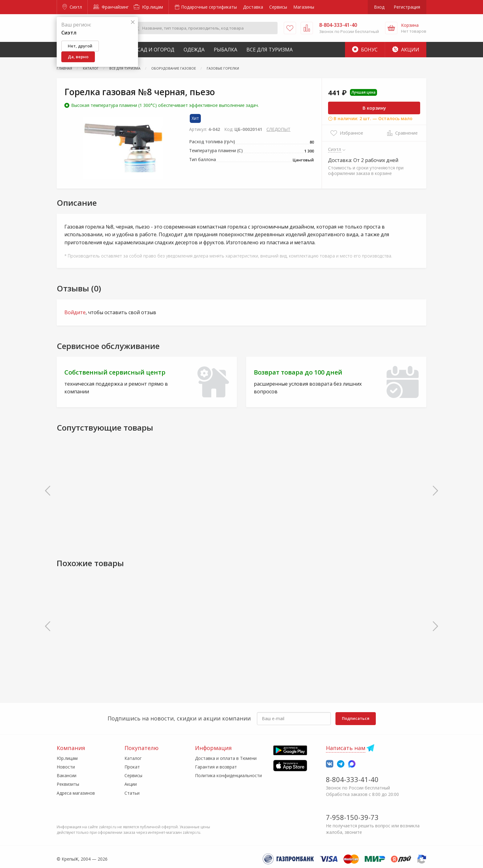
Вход (379, 7)
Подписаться (356, 718)
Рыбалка (225, 50)
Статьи (132, 793)
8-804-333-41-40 (352, 779)
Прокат (132, 767)
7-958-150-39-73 (352, 817)
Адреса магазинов (76, 793)
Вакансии (67, 775)
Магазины (304, 7)
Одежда (194, 50)
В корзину (374, 108)
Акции (406, 50)
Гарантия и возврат (216, 767)
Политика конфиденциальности (228, 775)
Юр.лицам (148, 7)
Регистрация (407, 7)
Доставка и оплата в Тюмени (226, 758)
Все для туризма (270, 50)
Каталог (133, 758)
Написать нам (346, 748)
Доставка (253, 7)
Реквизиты (68, 784)
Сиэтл (72, 7)
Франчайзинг (111, 7)
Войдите (75, 312)
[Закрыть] (133, 22)
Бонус (365, 50)
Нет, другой (80, 46)
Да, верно (78, 57)
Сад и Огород (156, 50)
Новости (66, 767)
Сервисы (278, 7)
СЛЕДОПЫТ (278, 129)
